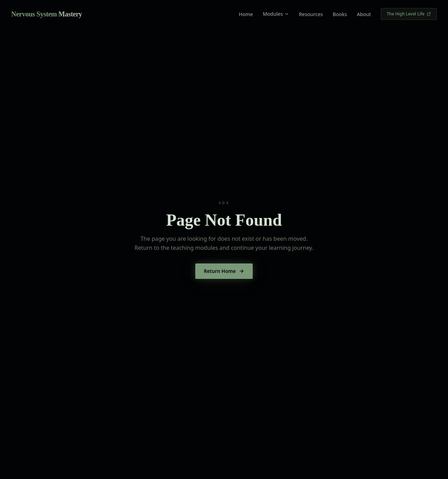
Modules (276, 14)
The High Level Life (409, 14)
